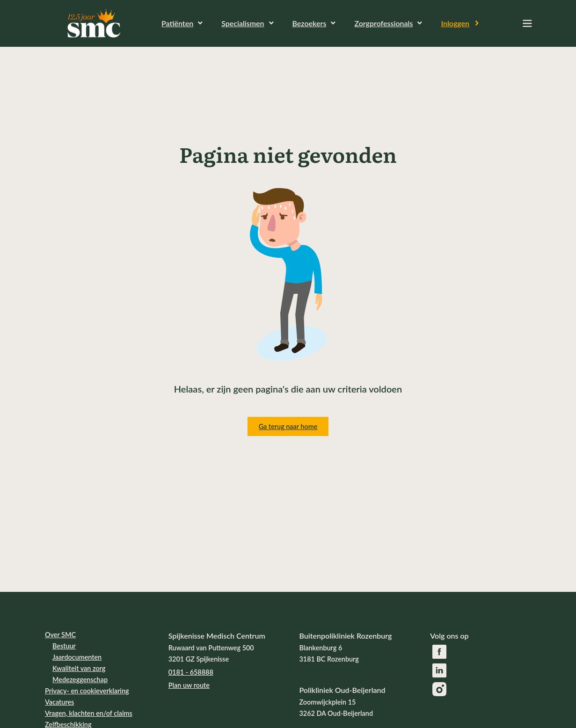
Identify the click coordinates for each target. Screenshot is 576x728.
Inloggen (455, 23)
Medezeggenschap (80, 680)
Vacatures (59, 702)
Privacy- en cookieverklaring (87, 691)
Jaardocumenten (77, 657)
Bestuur (64, 646)
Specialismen (243, 23)
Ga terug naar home (288, 426)
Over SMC (60, 635)
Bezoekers (310, 23)
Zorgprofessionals (383, 23)
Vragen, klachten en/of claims (89, 713)
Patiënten (177, 23)
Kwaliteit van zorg (79, 668)
